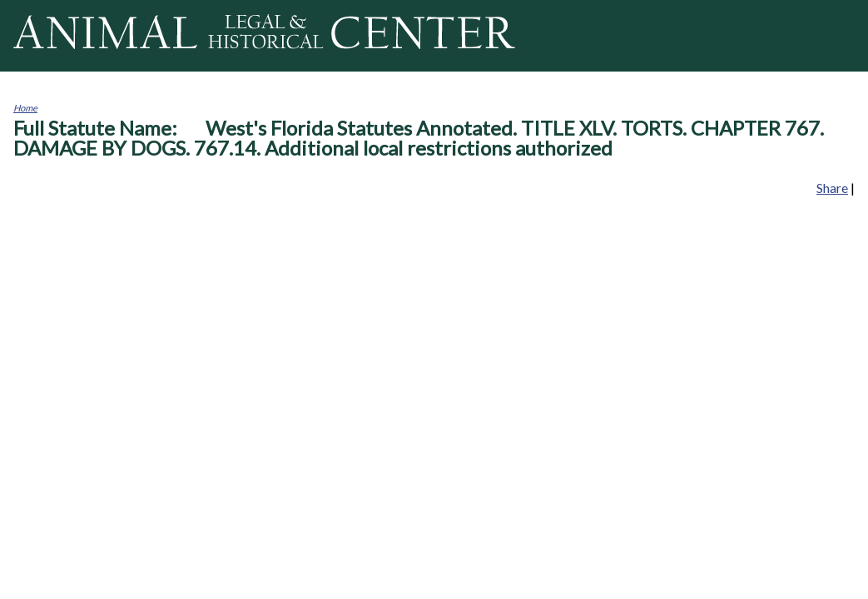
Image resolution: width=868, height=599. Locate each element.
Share (832, 188)
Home (25, 108)
